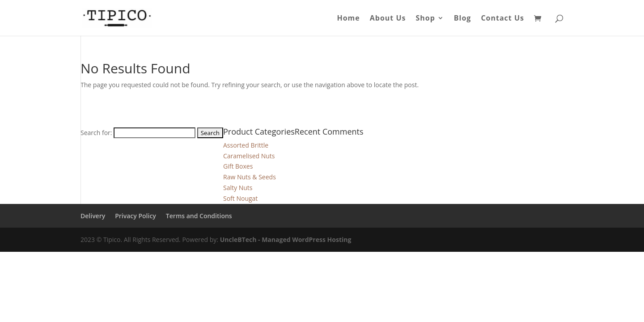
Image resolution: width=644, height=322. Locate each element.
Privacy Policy (136, 216)
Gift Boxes (238, 166)
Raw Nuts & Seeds (250, 177)
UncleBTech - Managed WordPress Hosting (286, 239)
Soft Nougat (240, 198)
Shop (425, 19)
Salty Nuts (238, 188)
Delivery (93, 216)
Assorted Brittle (246, 145)
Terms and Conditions (199, 216)
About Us (388, 19)
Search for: (96, 133)
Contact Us (502, 19)
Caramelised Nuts (249, 156)
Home (348, 19)
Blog (463, 19)
